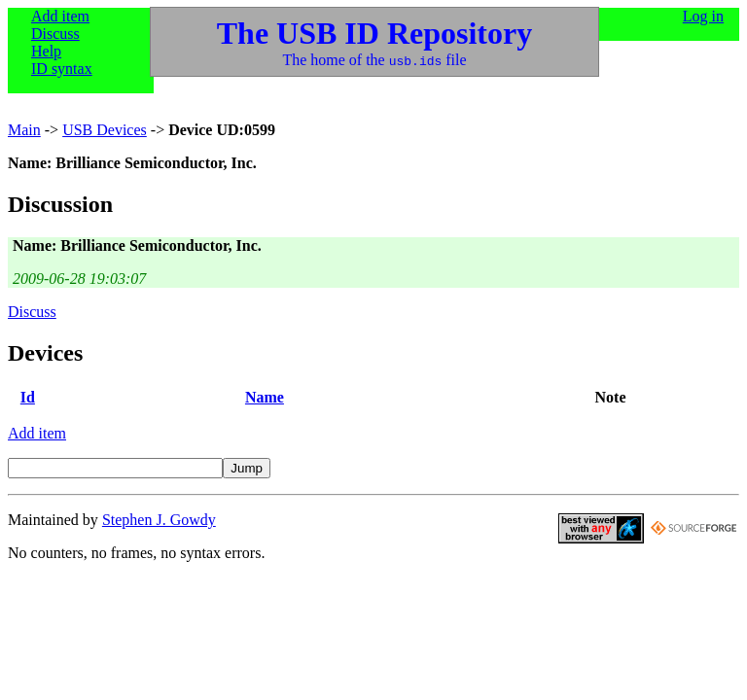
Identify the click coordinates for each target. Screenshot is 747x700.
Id (28, 397)
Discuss (55, 34)
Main (24, 130)
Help (46, 51)
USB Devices (105, 130)
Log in (703, 16)
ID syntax (62, 69)
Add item (60, 16)
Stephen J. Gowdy (159, 520)
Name (265, 397)
